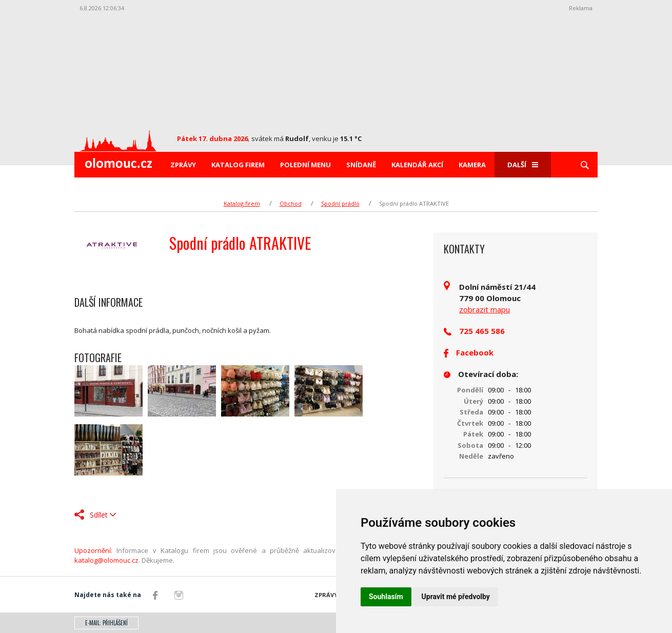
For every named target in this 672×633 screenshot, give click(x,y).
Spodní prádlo (340, 203)
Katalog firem (238, 165)
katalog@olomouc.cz (106, 560)
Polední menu (305, 165)
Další (523, 165)
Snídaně (361, 165)
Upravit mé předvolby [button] (456, 597)
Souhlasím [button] (386, 597)
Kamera (472, 165)
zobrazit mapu (485, 309)
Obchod (291, 203)
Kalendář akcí (417, 165)
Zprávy (183, 165)
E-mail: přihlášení (106, 623)
